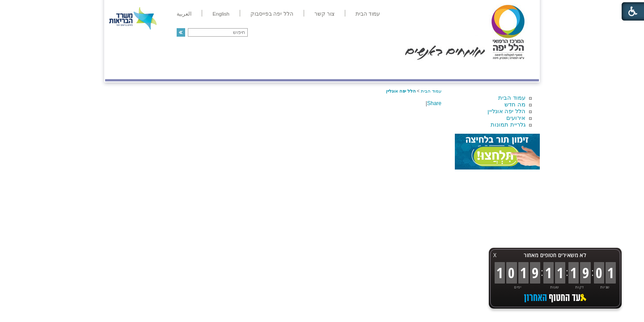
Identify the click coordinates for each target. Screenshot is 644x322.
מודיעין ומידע (513, 70)
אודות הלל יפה (405, 70)
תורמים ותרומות (164, 70)
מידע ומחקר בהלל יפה (292, 70)
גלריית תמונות (508, 125)
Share (434, 103)
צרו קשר (120, 70)
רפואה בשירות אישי (225, 70)
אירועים (516, 118)
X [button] (495, 255)
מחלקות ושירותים (459, 70)
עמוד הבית (512, 98)
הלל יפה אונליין (506, 111)
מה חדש (515, 104)
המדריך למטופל (353, 70)
